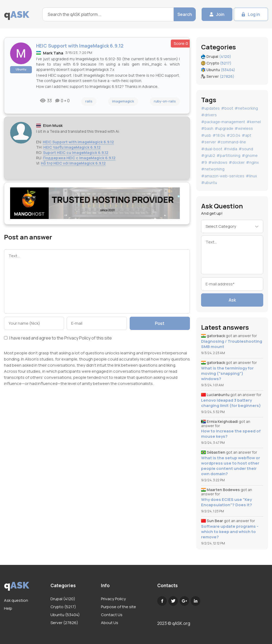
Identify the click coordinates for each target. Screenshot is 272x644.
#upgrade (224, 128)
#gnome (250, 155)
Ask (232, 300)
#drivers (209, 115)
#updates (210, 108)
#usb (206, 135)
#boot (227, 108)
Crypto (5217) (63, 607)
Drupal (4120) (63, 599)
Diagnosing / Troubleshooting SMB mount (232, 344)
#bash (207, 128)
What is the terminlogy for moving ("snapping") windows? (227, 373)
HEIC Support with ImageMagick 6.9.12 (78, 142)
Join (220, 14)
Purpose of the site (118, 607)
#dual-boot (212, 149)
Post (160, 323)
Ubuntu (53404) (65, 615)
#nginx (252, 162)
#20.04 (233, 135)
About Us (110, 623)
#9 (204, 162)
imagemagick (123, 101)
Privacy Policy (77, 338)
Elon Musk (53, 125)
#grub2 (208, 155)
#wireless (244, 128)
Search (185, 14)
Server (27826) (64, 623)
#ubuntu (209, 183)
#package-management (223, 122)
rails (89, 101)
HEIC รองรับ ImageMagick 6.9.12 (72, 147)
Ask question (16, 600)
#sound (246, 149)
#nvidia (230, 149)
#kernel (254, 122)
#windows (218, 162)
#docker (237, 162)
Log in (254, 14)
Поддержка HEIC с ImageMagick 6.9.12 (79, 158)
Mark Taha (53, 53)
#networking (246, 108)
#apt (246, 135)
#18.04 (219, 135)
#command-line (232, 142)
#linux (251, 176)
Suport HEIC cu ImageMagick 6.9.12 (76, 153)
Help (8, 608)
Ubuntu (21, 69)
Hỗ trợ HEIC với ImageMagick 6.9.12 (73, 163)
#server (209, 142)
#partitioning (228, 155)
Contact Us (112, 615)
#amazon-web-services (223, 176)
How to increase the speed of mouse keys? (231, 434)
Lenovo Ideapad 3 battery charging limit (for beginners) (231, 403)
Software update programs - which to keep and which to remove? (230, 532)
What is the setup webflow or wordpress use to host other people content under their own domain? (231, 466)
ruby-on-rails (165, 101)
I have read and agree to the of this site (58, 338)
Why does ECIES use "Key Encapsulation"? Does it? (227, 502)
